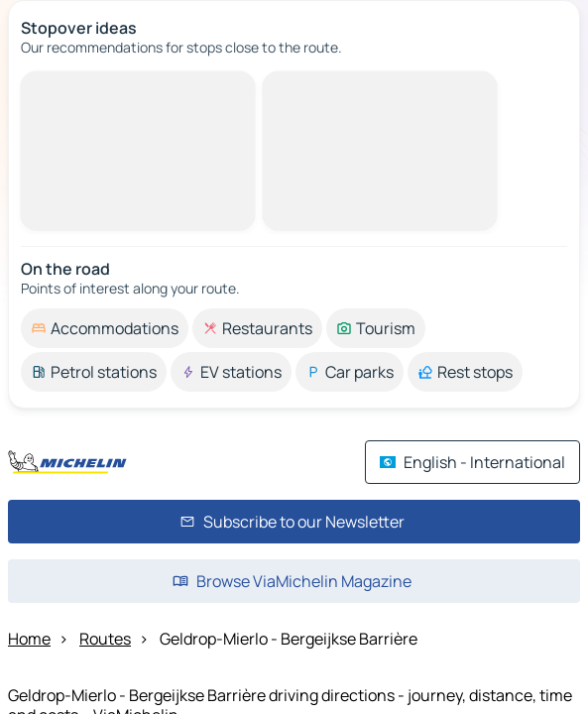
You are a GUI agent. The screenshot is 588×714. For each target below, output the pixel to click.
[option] (105, 328)
